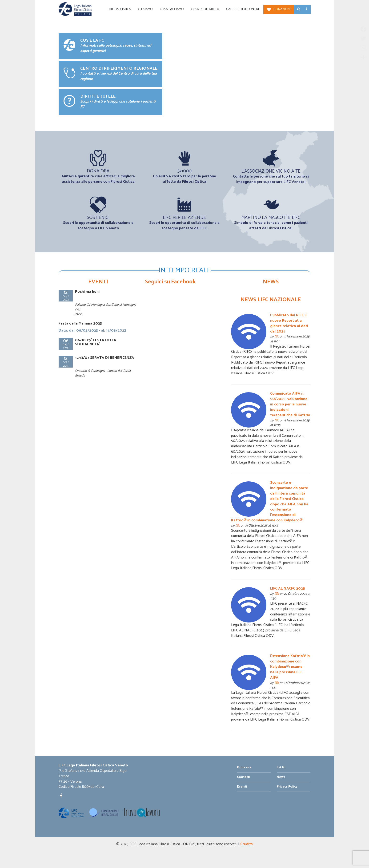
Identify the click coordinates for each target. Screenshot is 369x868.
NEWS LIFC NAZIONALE (271, 300)
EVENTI (98, 282)
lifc (277, 337)
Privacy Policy (287, 787)
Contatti (244, 777)
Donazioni (282, 9)
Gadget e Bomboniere (243, 9)
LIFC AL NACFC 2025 (288, 589)
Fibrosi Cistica (120, 9)
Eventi (242, 787)
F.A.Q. (281, 767)
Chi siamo (145, 9)
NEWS (271, 282)
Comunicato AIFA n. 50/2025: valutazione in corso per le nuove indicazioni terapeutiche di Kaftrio (290, 404)
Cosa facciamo (172, 9)
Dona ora (244, 767)
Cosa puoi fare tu (205, 9)
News (281, 777)
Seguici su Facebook (170, 282)
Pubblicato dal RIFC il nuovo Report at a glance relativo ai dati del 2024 (289, 323)
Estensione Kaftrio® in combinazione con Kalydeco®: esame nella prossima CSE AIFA (290, 667)
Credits (247, 844)
